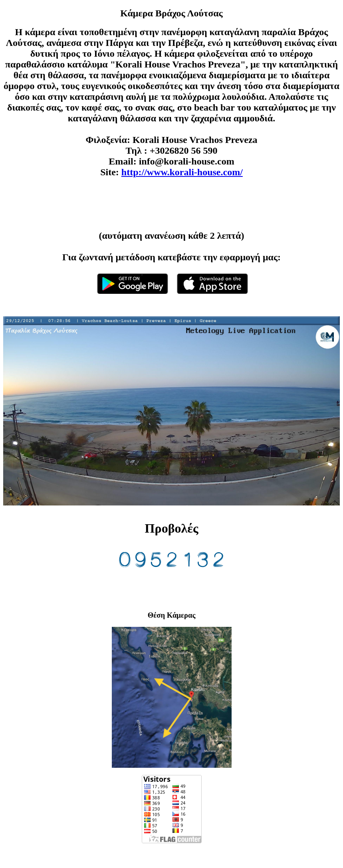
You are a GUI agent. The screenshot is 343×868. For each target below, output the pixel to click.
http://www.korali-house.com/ (182, 172)
